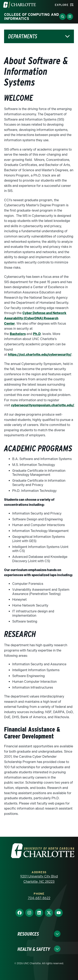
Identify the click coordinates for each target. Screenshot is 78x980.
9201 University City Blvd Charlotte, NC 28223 (39, 879)
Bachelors (18, 334)
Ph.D (37, 334)
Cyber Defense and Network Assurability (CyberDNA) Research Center (35, 318)
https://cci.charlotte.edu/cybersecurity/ (40, 355)
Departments (23, 36)
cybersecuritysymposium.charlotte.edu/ (43, 405)
